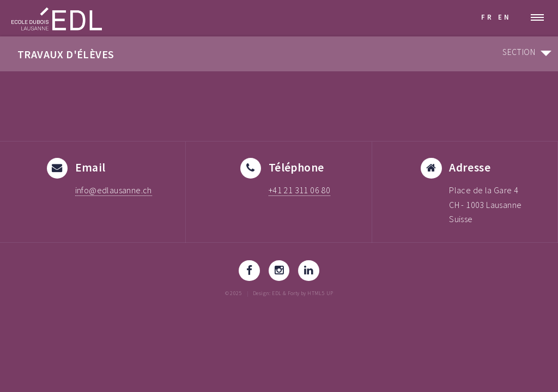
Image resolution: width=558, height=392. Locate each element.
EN (505, 17)
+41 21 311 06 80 (299, 190)
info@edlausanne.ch (114, 190)
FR (487, 17)
